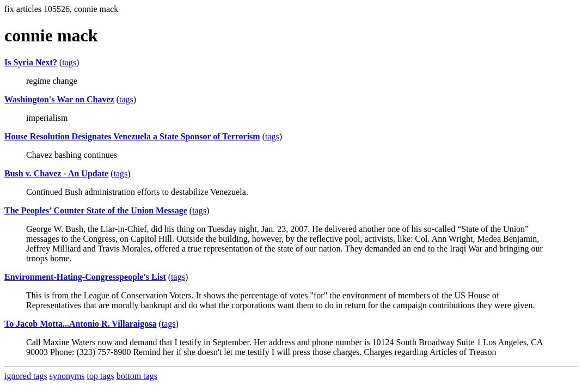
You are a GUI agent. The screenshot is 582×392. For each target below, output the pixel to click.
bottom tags (137, 376)
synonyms (67, 376)
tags (69, 62)
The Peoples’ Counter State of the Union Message (96, 210)
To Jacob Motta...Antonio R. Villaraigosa (80, 324)
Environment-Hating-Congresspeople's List (85, 277)
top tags (101, 376)
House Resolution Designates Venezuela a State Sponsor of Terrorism (132, 136)
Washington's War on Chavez (59, 99)
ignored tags (26, 376)
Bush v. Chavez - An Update (56, 173)
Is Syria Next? (31, 62)
